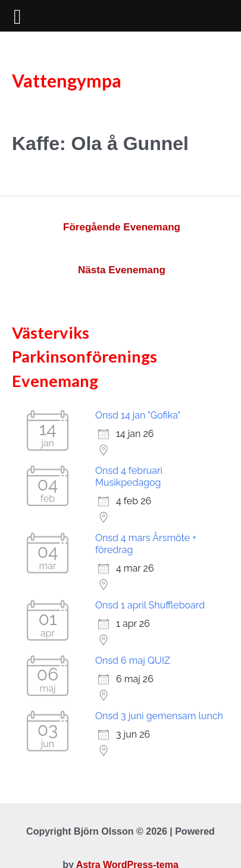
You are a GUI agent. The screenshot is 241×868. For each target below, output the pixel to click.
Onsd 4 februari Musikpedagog (129, 477)
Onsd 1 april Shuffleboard (150, 605)
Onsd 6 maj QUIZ (133, 661)
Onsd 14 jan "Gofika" (138, 415)
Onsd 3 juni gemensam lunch (159, 716)
